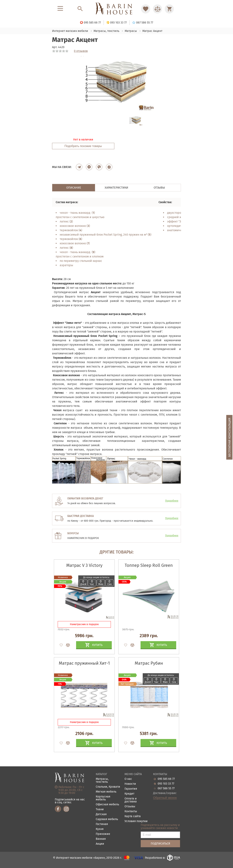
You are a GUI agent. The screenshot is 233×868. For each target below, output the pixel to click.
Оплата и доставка (131, 800)
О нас (128, 779)
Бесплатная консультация (229, 437)
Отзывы (130, 807)
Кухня (100, 829)
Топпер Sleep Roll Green (149, 565)
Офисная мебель (107, 805)
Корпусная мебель (103, 798)
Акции (100, 844)
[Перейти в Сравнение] (157, 9)
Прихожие (103, 834)
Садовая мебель (107, 819)
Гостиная (102, 824)
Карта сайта (133, 816)
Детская (101, 814)
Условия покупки (136, 821)
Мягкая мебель (106, 792)
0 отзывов (81, 51)
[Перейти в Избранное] (146, 9)
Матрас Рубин (149, 663)
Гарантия (131, 789)
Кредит (129, 794)
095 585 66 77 (166, 779)
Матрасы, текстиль (102, 780)
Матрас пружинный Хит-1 (84, 663)
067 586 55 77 (166, 788)
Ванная (101, 839)
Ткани (100, 809)
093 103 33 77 (166, 784)
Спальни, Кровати (108, 787)
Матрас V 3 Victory (84, 565)
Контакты (131, 811)
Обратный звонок (165, 798)
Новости (130, 784)
